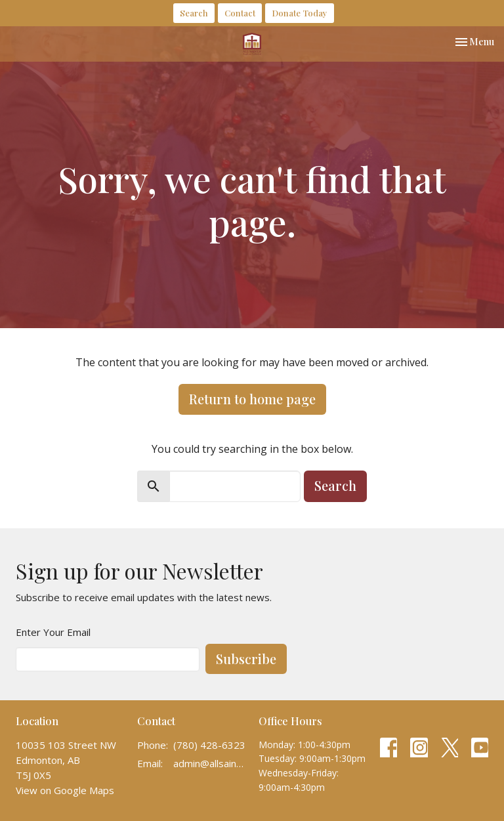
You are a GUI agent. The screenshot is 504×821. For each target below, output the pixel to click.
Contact (240, 13)
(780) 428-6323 (209, 745)
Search (194, 13)
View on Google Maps (65, 790)
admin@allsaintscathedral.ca (209, 763)
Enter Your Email (53, 632)
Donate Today (300, 13)
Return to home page (252, 399)
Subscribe (246, 659)
